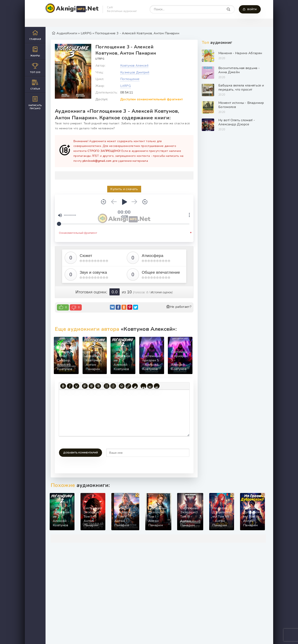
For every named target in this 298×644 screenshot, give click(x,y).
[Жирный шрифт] (63, 386)
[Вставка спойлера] (150, 386)
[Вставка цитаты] (143, 386)
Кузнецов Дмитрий (135, 72)
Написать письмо (35, 103)
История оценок (161, 292)
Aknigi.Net (77, 9)
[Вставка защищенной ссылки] (135, 386)
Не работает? (179, 307)
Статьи (35, 85)
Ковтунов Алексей (134, 66)
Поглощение (130, 79)
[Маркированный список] (107, 386)
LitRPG (100, 59)
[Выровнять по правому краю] (98, 386)
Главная (35, 35)
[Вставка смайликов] (122, 386)
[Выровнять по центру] (91, 386)
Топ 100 (35, 68)
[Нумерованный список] (113, 386)
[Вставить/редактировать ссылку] (128, 386)
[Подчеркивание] (76, 386)
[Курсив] (70, 386)
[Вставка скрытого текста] (157, 386)
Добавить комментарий (81, 453)
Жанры (35, 52)
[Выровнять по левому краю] (85, 386)
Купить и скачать (124, 189)
